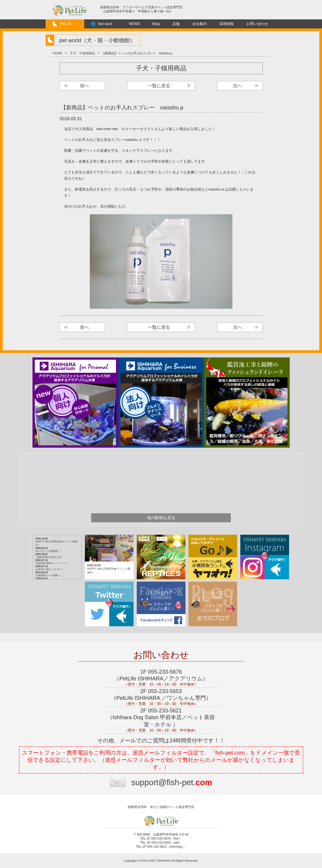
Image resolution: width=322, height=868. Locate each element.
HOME (58, 53)
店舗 (176, 24)
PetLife (65, 24)
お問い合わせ (257, 24)
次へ (238, 86)
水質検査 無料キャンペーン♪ (51, 563)
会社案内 (199, 24)
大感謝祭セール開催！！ (49, 575)
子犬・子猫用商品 (82, 53)
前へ (85, 86)
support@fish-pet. (172, 782)
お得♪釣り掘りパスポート (50, 569)
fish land (105, 24)
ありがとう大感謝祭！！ (49, 551)
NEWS (134, 24)
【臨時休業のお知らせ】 (49, 557)
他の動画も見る (161, 518)
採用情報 (227, 24)
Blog (156, 24)
